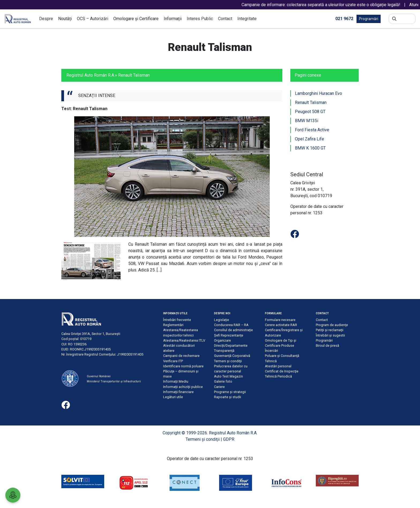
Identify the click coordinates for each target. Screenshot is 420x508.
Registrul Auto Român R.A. (91, 75)
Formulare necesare (280, 320)
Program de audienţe (332, 325)
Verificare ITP (173, 361)
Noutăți (65, 19)
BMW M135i (307, 121)
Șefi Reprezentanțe (229, 335)
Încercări (271, 351)
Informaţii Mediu (176, 381)
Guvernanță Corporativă (232, 356)
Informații (173, 19)
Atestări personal (278, 366)
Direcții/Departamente (231, 345)
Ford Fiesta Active (312, 130)
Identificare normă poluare (183, 366)
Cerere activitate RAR (281, 325)
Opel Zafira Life (310, 139)
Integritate (247, 19)
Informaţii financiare (178, 392)
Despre (46, 19)
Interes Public (200, 19)
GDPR (229, 439)
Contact (225, 19)
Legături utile (173, 397)
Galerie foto (223, 381)
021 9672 (344, 18)
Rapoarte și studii (228, 397)
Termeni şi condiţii (228, 361)
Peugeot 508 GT (310, 112)
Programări (369, 19)
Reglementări (173, 325)
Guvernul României (99, 376)
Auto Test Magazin (228, 376)
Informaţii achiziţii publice (183, 387)
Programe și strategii (230, 392)
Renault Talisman (311, 102)
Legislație (222, 320)
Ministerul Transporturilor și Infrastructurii (114, 381)
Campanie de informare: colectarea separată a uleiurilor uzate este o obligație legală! (333, 5)
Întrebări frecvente (177, 320)
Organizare (222, 340)
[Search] (406, 19)
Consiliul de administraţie (233, 330)
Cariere (219, 387)
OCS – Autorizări (93, 19)
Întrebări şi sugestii (330, 335)
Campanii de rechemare (181, 356)
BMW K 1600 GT (310, 148)
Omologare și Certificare (136, 19)
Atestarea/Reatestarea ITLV (184, 340)
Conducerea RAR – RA (231, 325)
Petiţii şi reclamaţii (330, 330)
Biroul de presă (327, 345)
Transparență (224, 351)
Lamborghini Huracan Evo (318, 93)
